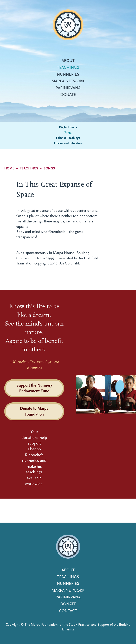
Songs (68, 132)
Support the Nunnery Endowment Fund (34, 388)
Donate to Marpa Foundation (34, 411)
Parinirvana (68, 88)
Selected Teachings (68, 138)
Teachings (68, 67)
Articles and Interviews (68, 143)
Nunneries (68, 74)
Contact (68, 611)
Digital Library (68, 127)
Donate (68, 94)
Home (9, 168)
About (68, 61)
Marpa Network (68, 81)
